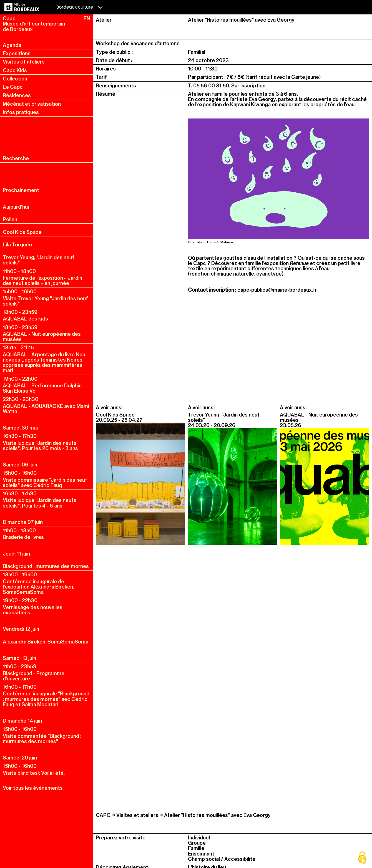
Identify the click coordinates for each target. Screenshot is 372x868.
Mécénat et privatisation (32, 104)
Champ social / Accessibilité (222, 859)
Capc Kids (15, 70)
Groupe (197, 843)
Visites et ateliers (24, 62)
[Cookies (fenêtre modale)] (362, 858)
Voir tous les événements (33, 788)
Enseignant (201, 854)
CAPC (103, 815)
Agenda (12, 45)
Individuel (199, 838)
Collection (15, 79)
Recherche (16, 158)
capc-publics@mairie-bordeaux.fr (277, 290)
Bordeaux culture (79, 7)
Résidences (17, 95)
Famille (196, 848)
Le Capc (13, 87)
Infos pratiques (21, 112)
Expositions (17, 53)
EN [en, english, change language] (87, 18)
